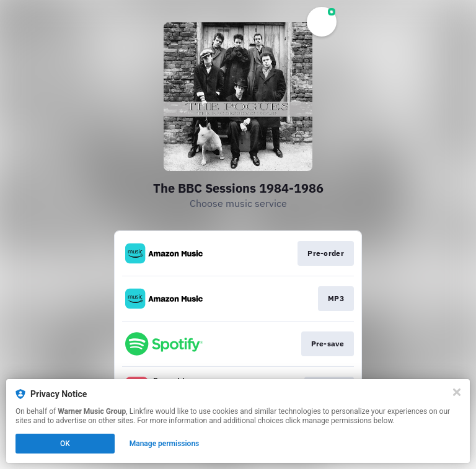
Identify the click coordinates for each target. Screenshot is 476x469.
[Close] (457, 392)
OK (65, 444)
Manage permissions (165, 444)
